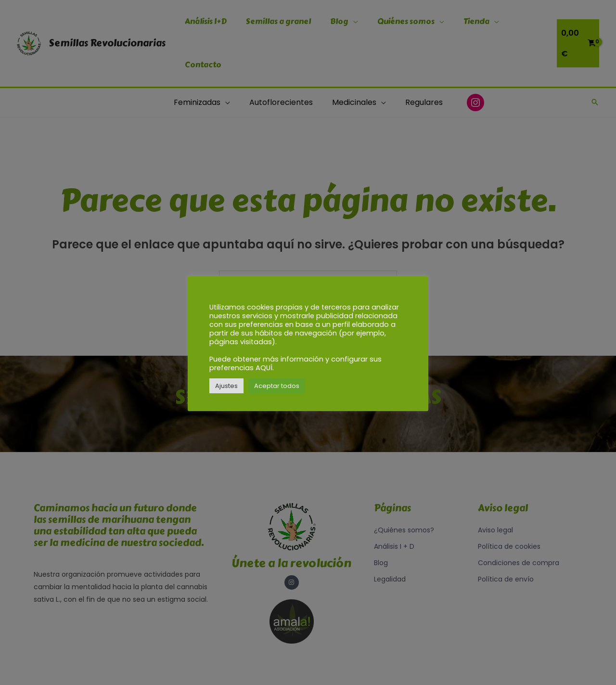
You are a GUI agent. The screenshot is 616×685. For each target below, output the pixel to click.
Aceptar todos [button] (277, 386)
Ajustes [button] (226, 386)
